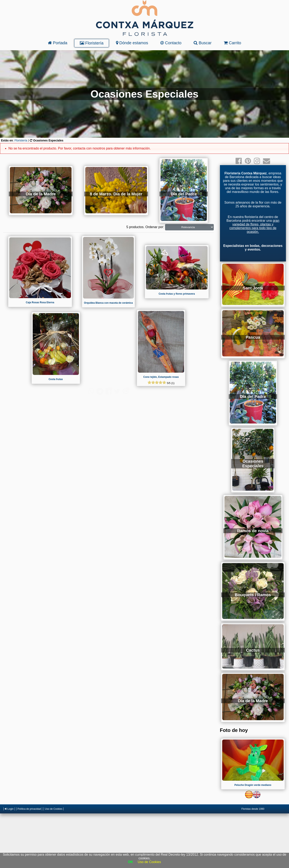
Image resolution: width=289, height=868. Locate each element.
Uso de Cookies (54, 809)
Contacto (171, 43)
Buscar (203, 43)
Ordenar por (154, 227)
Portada (58, 43)
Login (9, 809)
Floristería (92, 43)
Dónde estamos (132, 43)
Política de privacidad (29, 809)
